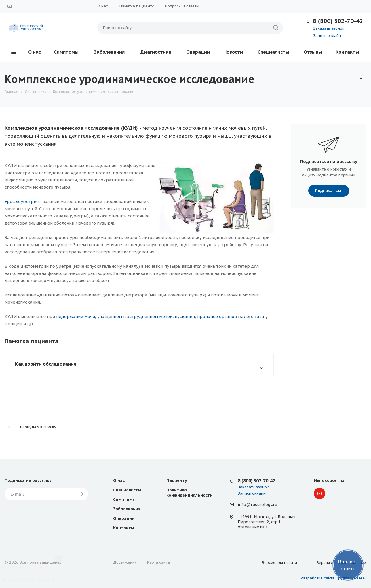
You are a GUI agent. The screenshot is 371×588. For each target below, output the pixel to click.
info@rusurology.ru (257, 505)
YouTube (9, 6)
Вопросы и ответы (182, 6)
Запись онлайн (327, 36)
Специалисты (273, 52)
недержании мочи (76, 316)
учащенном (110, 316)
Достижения (125, 562)
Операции (198, 52)
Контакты (347, 52)
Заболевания (109, 52)
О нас (103, 6)
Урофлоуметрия (22, 201)
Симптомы (66, 52)
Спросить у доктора (29, 567)
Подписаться (329, 191)
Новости (233, 52)
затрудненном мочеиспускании (161, 316)
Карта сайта (158, 562)
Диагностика (156, 52)
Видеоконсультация (29, 580)
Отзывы (313, 52)
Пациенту (177, 480)
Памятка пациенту (137, 6)
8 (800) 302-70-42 (338, 21)
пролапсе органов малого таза (231, 316)
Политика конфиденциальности (190, 493)
